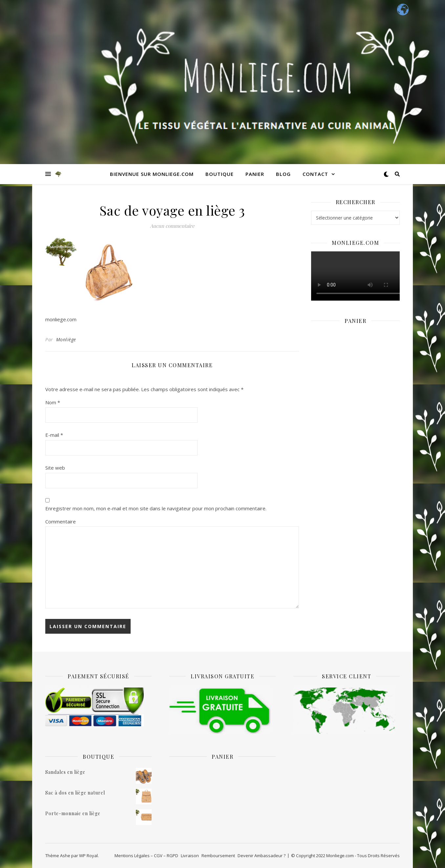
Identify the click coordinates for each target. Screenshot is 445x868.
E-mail (54, 435)
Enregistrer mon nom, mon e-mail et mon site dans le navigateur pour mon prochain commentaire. (156, 508)
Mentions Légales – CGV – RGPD (146, 856)
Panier (255, 174)
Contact (315, 174)
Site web (55, 468)
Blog (283, 174)
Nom (53, 402)
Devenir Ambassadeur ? (262, 856)
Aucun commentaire (172, 226)
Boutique (220, 174)
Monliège (66, 339)
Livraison (190, 856)
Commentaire (61, 521)
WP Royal (88, 856)
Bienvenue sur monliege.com (152, 174)
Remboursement (218, 856)
